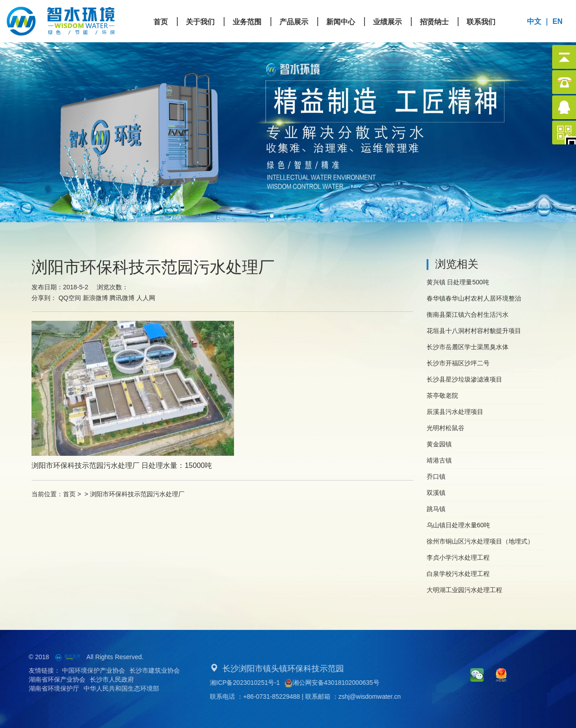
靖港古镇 (439, 460)
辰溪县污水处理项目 (455, 412)
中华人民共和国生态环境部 (112, 688)
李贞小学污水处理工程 (458, 557)
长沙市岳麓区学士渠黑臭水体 (468, 347)
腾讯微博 (122, 298)
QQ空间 (70, 298)
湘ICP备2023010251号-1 (254, 683)
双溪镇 (436, 493)
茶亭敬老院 (442, 395)
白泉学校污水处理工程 (458, 574)
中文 (534, 21)
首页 (69, 494)
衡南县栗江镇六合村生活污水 (468, 315)
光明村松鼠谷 (445, 428)
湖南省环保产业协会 (48, 679)
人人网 (146, 298)
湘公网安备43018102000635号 (340, 683)
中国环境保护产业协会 (85, 670)
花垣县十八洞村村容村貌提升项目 (474, 331)
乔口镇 (436, 476)
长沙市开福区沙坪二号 (458, 363)
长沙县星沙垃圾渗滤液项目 (464, 379)
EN (558, 21)
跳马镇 (436, 509)
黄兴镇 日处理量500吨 (458, 282)
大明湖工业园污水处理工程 (464, 590)
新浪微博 (95, 298)
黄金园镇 (439, 444)
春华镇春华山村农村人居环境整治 (474, 298)
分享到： (44, 298)
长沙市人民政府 (103, 679)
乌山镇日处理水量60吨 (459, 525)
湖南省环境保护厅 (45, 688)
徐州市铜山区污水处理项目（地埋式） (480, 541)
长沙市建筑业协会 (146, 670)
